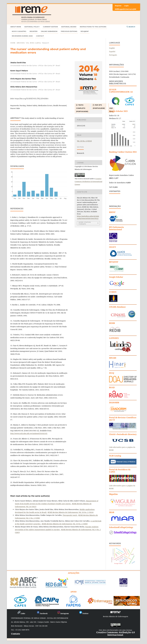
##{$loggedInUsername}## (125, 9)
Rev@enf (85, 31)
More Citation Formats (85, 223)
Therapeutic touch (70, 515)
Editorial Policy (32, 27)
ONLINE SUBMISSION (49, 31)
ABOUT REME (16, 27)
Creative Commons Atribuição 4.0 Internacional (115, 634)
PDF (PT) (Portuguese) (99, 107)
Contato (16, 634)
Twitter (84, 613)
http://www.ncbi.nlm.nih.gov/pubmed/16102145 (29, 433)
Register (34, 31)
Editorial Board (69, 27)
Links (21, 613)
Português (113, 55)
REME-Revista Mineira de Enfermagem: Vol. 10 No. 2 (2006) (65, 524)
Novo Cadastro (19, 31)
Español (112, 51)
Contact (40, 36)
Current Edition (50, 27)
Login (126, 6)
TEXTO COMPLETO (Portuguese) (82, 108)
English (112, 48)
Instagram (63, 613)
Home (13, 43)
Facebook (42, 613)
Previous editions (69, 31)
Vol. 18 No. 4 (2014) (33, 43)
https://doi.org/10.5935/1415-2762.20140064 (31, 99)
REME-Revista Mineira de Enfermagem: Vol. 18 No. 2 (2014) (71, 512)
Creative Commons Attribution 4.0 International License (88, 181)
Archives (21, 43)
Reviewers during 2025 (22, 36)
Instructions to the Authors (93, 27)
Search (131, 27)
